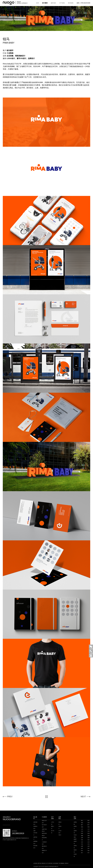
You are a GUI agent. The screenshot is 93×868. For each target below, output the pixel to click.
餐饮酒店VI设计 (44, 847)
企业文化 (82, 843)
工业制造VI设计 (44, 843)
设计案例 (45, 3)
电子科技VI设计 (44, 826)
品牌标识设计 (35, 827)
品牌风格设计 (35, 842)
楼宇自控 (40, 863)
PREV (10, 797)
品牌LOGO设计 (35, 833)
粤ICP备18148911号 (54, 867)
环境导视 (75, 855)
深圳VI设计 (51, 863)
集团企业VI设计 (44, 822)
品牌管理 (75, 832)
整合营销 (82, 822)
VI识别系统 (75, 836)
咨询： (83, 3)
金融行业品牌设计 (44, 830)
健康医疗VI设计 (44, 852)
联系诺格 (71, 3)
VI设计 (60, 835)
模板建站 (62, 863)
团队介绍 (53, 827)
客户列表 (53, 832)
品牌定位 (75, 827)
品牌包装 (75, 847)
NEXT (83, 797)
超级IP (75, 839)
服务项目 (53, 3)
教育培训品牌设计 (44, 834)
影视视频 (82, 834)
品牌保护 (82, 847)
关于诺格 (62, 3)
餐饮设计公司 (45, 863)
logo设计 (82, 852)
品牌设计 (60, 827)
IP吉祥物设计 (35, 847)
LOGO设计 (60, 832)
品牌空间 (75, 842)
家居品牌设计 (44, 839)
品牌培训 (82, 839)
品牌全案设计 (35, 823)
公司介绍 (53, 823)
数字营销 (82, 826)
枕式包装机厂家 (57, 863)
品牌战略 (75, 823)
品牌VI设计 (35, 838)
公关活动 (82, 830)
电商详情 (75, 851)
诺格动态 (60, 823)
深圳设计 (67, 863)
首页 (38, 3)
